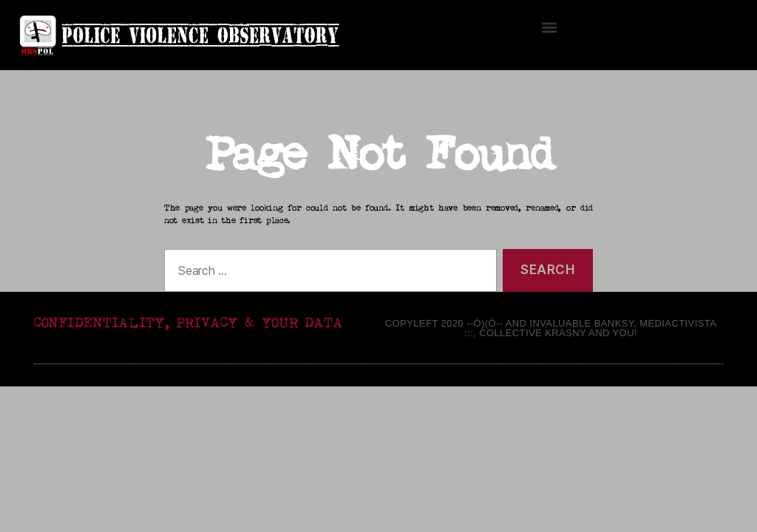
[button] (550, 27)
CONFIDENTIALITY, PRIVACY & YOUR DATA (188, 323)
